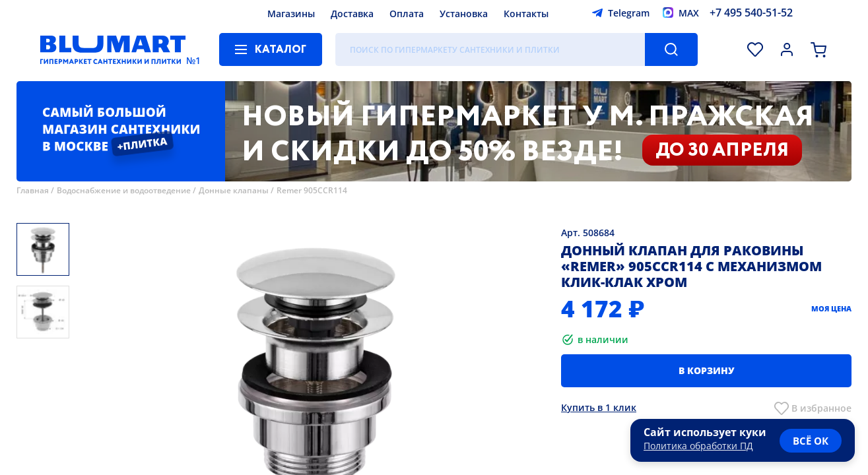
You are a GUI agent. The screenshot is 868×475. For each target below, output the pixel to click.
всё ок (811, 441)
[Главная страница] (113, 49)
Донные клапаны (234, 190)
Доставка (352, 14)
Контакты (526, 14)
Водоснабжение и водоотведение (124, 190)
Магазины (291, 14)
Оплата (407, 14)
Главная (33, 190)
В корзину (707, 370)
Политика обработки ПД (698, 446)
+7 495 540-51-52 (751, 13)
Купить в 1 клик (599, 407)
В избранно (819, 408)
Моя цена (831, 308)
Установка (464, 14)
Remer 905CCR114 (312, 190)
